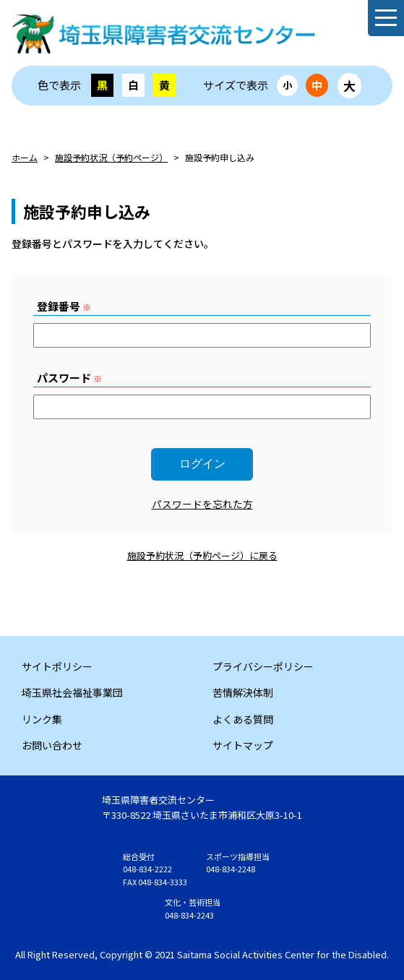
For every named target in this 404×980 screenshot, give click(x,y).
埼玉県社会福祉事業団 (72, 692)
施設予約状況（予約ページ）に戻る (202, 555)
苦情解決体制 (243, 692)
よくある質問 (243, 719)
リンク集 (42, 719)
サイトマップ (243, 745)
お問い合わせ (52, 745)
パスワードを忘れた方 (202, 504)
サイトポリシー (57, 666)
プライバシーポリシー (263, 666)
